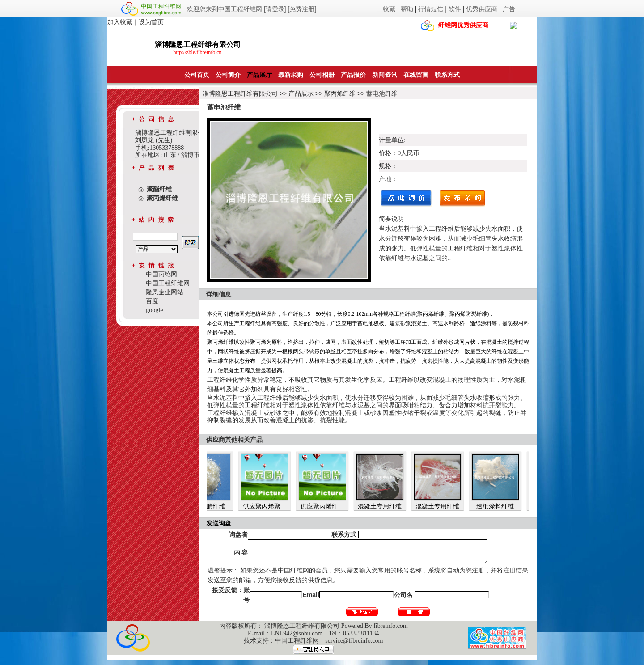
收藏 (389, 9)
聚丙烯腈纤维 (220, 506)
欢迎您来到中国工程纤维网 (225, 9)
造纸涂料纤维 (508, 506)
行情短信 (431, 9)
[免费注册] (302, 9)
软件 (455, 9)
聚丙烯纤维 (340, 93)
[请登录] (275, 9)
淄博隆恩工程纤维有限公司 (240, 93)
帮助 (407, 9)
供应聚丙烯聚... (277, 506)
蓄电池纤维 (382, 93)
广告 (509, 9)
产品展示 (301, 93)
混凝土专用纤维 (393, 506)
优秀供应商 (482, 9)
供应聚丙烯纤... (335, 506)
